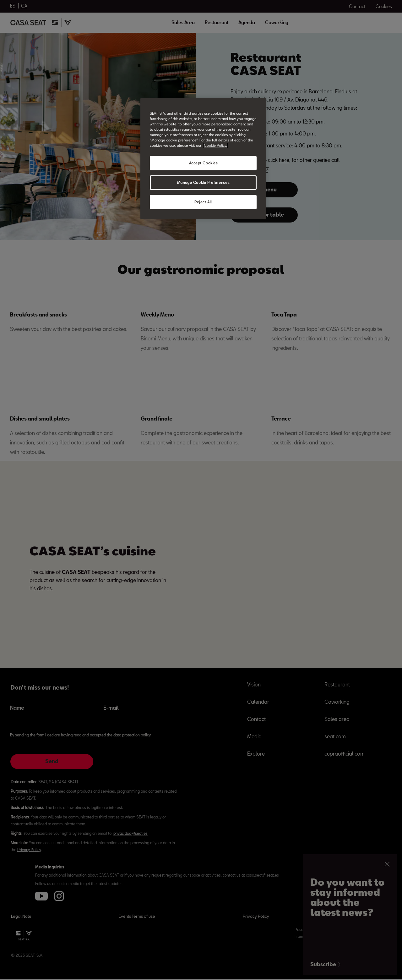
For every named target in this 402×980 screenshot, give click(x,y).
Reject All (203, 202)
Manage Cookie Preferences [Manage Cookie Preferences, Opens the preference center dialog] (203, 182)
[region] (203, 159)
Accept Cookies (203, 163)
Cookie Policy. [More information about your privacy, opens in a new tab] (215, 145)
